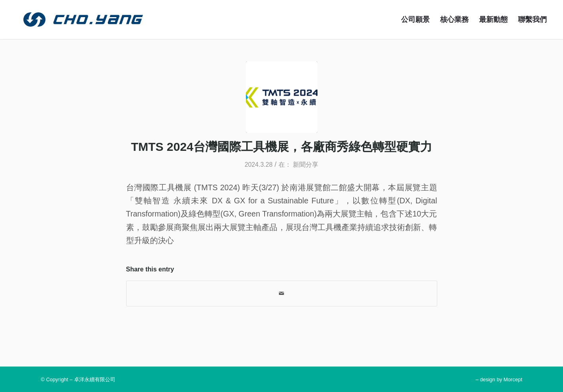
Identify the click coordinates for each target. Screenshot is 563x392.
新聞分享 (306, 165)
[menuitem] (415, 20)
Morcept (513, 379)
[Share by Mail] (282, 294)
